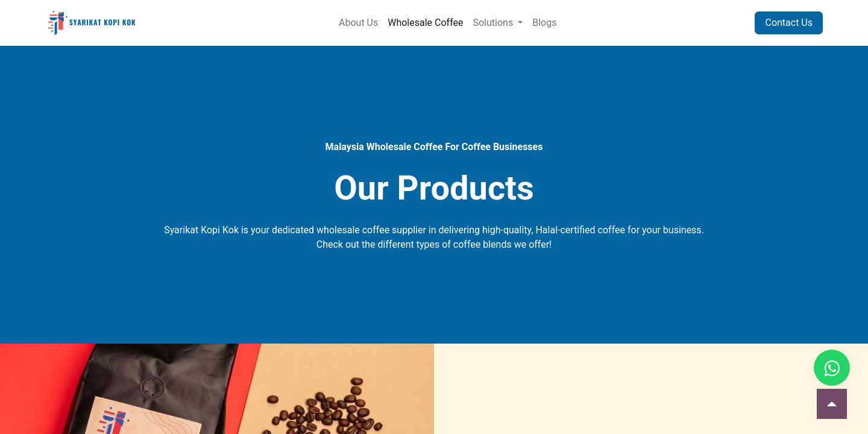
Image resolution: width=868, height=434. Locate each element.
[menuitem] (358, 23)
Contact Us (789, 23)
